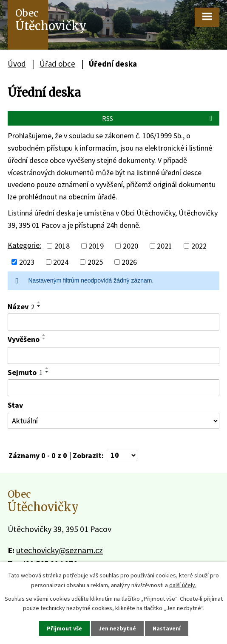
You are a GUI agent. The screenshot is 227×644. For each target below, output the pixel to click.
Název (21, 307)
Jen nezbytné (117, 628)
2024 (61, 262)
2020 (131, 246)
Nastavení (167, 628)
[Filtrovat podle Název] (113, 322)
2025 (95, 262)
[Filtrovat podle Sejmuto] (113, 388)
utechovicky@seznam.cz (60, 550)
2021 (165, 246)
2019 (96, 246)
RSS (159, 118)
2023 (27, 262)
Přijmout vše (64, 628)
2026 (129, 262)
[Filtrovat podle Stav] (113, 421)
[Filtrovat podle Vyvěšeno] (113, 356)
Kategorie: (24, 245)
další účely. (183, 585)
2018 (62, 246)
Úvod (17, 64)
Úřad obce (57, 64)
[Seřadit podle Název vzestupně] (39, 302)
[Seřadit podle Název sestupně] (39, 306)
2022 (199, 246)
